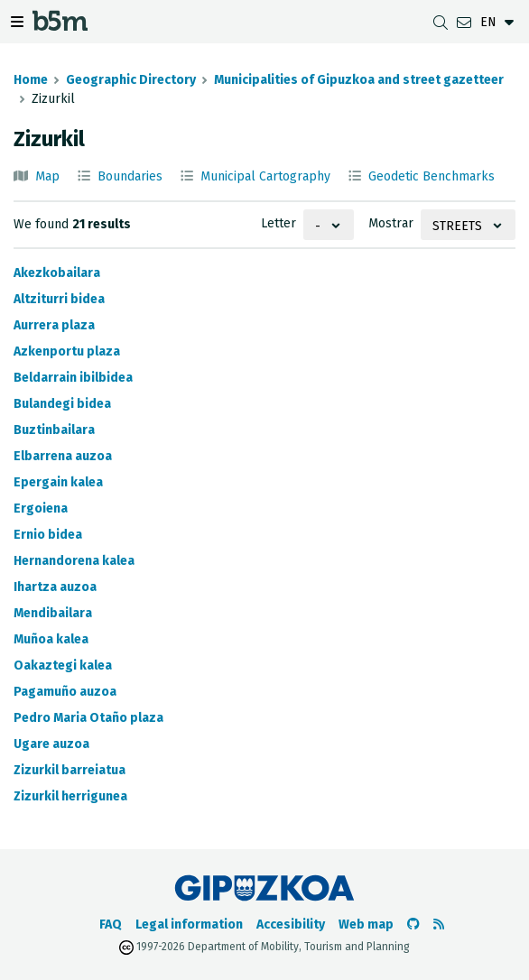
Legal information (189, 925)
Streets (457, 226)
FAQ (111, 925)
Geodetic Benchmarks (432, 176)
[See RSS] (439, 925)
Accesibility (291, 925)
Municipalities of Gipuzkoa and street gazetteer (359, 80)
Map (47, 176)
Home (31, 80)
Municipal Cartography (265, 176)
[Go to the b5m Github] (413, 925)
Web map (366, 925)
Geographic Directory (131, 80)
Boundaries (130, 176)
